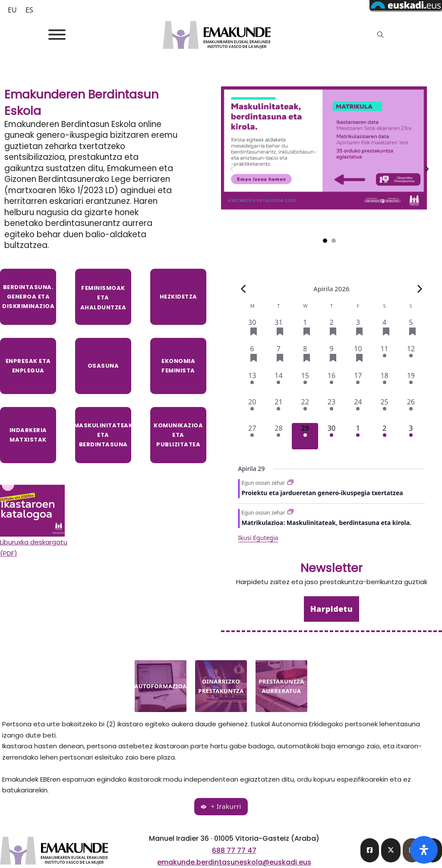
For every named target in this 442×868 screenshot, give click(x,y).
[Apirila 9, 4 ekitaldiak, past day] (331, 357)
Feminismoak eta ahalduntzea (103, 297)
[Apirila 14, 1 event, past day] (279, 383)
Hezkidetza (178, 297)
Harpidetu (331, 609)
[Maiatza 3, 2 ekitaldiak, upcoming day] (411, 436)
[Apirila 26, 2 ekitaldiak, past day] (411, 410)
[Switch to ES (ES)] (29, 10)
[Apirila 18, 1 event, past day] (384, 383)
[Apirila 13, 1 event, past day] (252, 383)
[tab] (325, 241)
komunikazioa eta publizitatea (178, 435)
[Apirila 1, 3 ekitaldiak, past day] (305, 330)
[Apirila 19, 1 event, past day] (411, 383)
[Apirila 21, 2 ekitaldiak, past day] (279, 410)
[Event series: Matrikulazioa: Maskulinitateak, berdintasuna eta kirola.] (290, 512)
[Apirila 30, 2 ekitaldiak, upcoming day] (331, 436)
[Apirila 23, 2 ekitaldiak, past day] (331, 410)
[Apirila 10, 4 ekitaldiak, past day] (358, 357)
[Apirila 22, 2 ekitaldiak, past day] (305, 410)
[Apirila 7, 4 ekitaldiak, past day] (279, 357)
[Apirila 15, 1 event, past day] (305, 383)
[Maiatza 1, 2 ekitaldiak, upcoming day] (358, 436)
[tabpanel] (329, 169)
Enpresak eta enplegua (28, 366)
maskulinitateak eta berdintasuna (103, 435)
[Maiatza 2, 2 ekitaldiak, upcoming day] (384, 436)
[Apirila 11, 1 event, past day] (384, 357)
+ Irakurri (221, 806)
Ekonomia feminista (178, 366)
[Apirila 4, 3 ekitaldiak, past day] (384, 330)
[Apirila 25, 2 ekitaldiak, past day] (384, 410)
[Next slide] (427, 169)
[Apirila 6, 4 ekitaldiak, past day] (252, 357)
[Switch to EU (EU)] (12, 10)
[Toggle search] (381, 35)
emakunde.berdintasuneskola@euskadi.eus (234, 862)
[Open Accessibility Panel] (424, 850)
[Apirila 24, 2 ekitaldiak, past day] (358, 410)
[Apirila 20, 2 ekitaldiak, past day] (252, 410)
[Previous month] (243, 289)
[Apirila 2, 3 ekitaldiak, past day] (331, 330)
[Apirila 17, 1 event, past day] (358, 383)
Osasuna (103, 366)
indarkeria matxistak (28, 435)
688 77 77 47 (234, 851)
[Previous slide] (232, 169)
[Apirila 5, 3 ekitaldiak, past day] (411, 330)
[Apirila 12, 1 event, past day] (411, 357)
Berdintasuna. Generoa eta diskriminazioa (28, 297)
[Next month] (420, 289)
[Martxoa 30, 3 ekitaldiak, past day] (252, 330)
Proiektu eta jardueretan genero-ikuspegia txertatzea (322, 493)
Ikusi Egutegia (258, 538)
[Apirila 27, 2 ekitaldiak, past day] (252, 436)
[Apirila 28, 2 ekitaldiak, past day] (279, 436)
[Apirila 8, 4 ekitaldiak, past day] (305, 357)
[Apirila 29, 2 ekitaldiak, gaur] (305, 436)
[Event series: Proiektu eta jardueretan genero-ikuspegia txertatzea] (290, 483)
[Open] (57, 35)
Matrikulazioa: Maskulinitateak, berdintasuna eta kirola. (327, 523)
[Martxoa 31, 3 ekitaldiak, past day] (279, 330)
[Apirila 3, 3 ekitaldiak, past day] (358, 330)
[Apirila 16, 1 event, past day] (331, 383)
